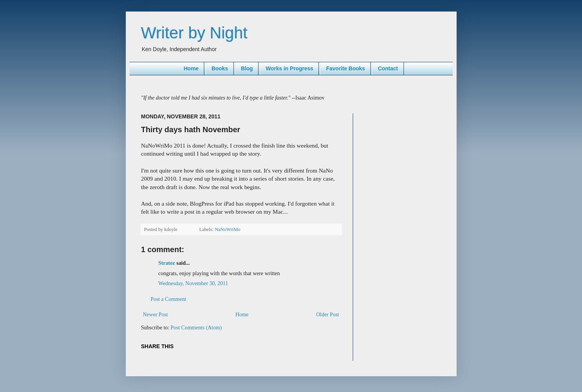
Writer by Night (194, 33)
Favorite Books (346, 68)
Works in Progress (289, 68)
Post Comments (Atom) (196, 328)
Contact (388, 68)
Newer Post (156, 315)
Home (191, 68)
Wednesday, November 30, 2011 (193, 283)
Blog (247, 68)
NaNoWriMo (228, 229)
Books (220, 68)
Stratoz (167, 263)
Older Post (328, 315)
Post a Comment (169, 299)
